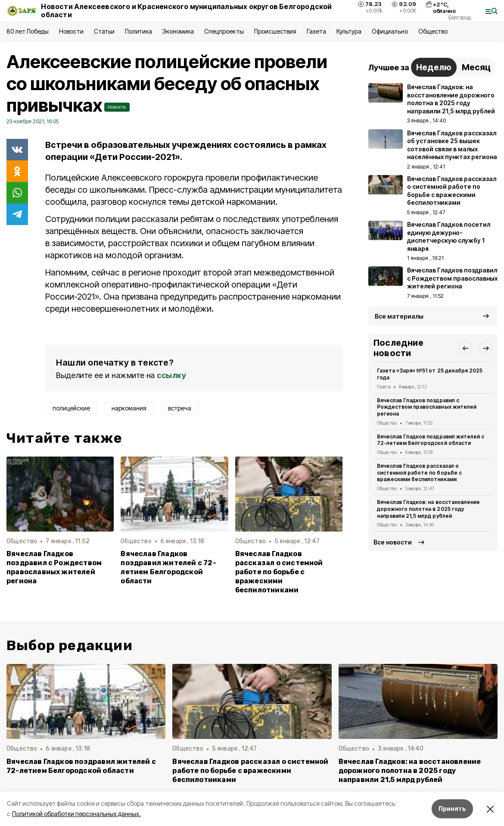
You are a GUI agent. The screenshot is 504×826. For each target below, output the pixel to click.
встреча (180, 408)
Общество (433, 31)
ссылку (171, 375)
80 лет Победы (28, 31)
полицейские (71, 408)
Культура (349, 31)
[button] (465, 348)
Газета (316, 31)
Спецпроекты (224, 31)
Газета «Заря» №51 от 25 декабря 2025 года (430, 374)
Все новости (393, 542)
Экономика (178, 31)
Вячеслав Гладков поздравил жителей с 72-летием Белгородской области (168, 567)
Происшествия (275, 31)
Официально (390, 31)
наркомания (129, 408)
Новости (71, 31)
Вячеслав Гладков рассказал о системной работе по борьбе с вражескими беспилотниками (279, 572)
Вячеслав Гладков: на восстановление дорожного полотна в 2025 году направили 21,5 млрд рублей (428, 509)
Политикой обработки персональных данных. (76, 814)
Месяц (476, 67)
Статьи (104, 31)
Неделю (434, 67)
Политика (138, 31)
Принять (452, 809)
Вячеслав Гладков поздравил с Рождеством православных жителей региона (54, 567)
